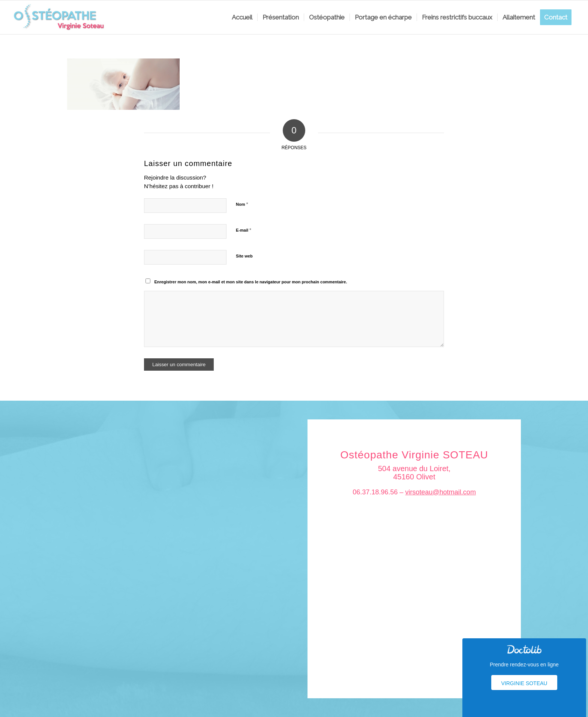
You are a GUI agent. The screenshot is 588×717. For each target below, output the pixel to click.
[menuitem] (242, 17)
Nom (242, 204)
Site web (244, 256)
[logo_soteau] (61, 17)
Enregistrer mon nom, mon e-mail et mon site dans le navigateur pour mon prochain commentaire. (251, 282)
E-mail (244, 230)
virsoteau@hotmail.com (441, 492)
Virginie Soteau (524, 683)
